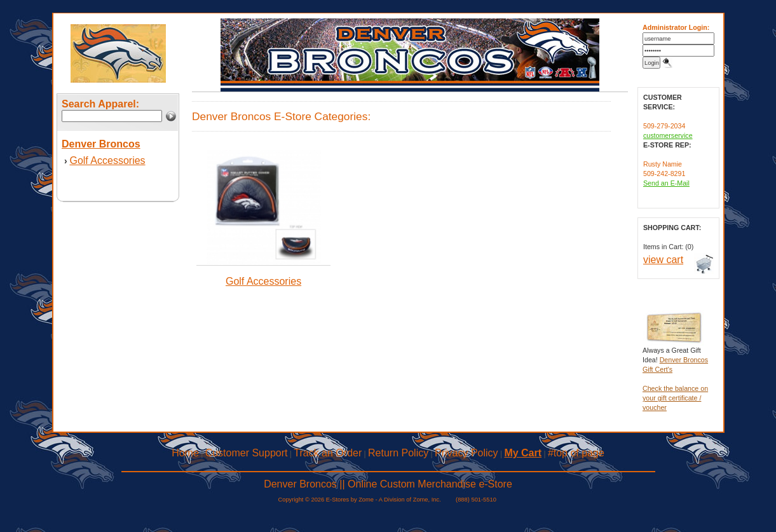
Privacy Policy (466, 453)
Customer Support (247, 453)
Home (185, 453)
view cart (663, 260)
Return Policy (398, 453)
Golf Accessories (107, 160)
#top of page (576, 453)
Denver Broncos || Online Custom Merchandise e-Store (388, 484)
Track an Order (328, 453)
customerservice (668, 135)
